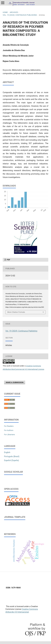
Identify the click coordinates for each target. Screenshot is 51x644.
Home (5, 12)
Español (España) (11, 460)
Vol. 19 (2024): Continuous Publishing (20, 15)
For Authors (9, 430)
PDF (8, 260)
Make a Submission (15, 382)
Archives (14, 12)
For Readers (9, 426)
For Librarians (9, 435)
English (7, 452)
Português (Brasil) (12, 456)
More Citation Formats (16, 312)
